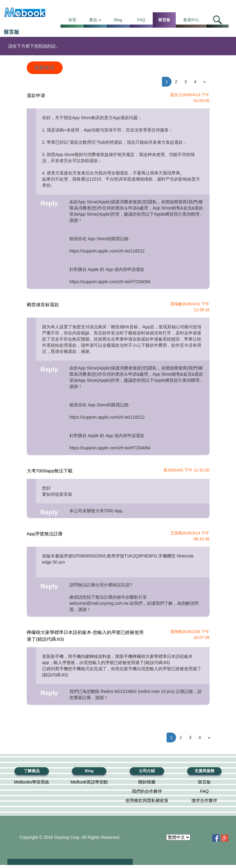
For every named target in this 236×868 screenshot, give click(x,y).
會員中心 (191, 20)
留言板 (164, 20)
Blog (118, 20)
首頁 (72, 20)
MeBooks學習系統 (32, 782)
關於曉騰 (147, 782)
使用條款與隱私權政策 (147, 800)
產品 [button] (95, 20)
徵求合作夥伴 (204, 800)
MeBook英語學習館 (89, 782)
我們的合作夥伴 (147, 791)
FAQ (141, 20)
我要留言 (45, 68)
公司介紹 (147, 771)
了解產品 (32, 771)
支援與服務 (205, 771)
